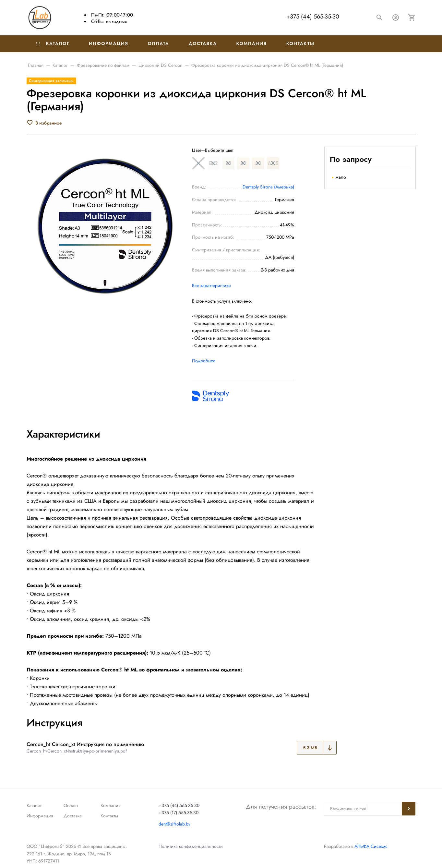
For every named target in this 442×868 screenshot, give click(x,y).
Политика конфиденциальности (191, 846)
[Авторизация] (396, 18)
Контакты (300, 43)
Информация (109, 43)
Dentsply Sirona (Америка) (268, 187)
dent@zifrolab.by (174, 824)
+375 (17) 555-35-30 (179, 813)
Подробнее (204, 361)
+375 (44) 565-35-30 (313, 17)
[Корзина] (412, 18)
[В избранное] (44, 123)
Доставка (203, 43)
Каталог (53, 43)
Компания (252, 43)
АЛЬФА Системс (370, 846)
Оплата (159, 43)
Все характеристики (211, 285)
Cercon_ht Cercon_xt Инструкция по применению (85, 744)
